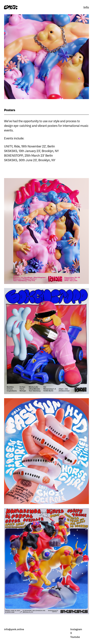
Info (86, 7)
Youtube (75, 637)
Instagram (76, 629)
